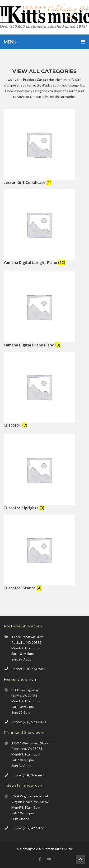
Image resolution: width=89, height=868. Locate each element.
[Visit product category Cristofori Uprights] (44, 472)
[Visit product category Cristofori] (44, 390)
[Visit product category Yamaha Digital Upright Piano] (44, 227)
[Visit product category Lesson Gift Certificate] (44, 147)
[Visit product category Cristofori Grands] (44, 553)
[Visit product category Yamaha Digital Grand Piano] (44, 310)
